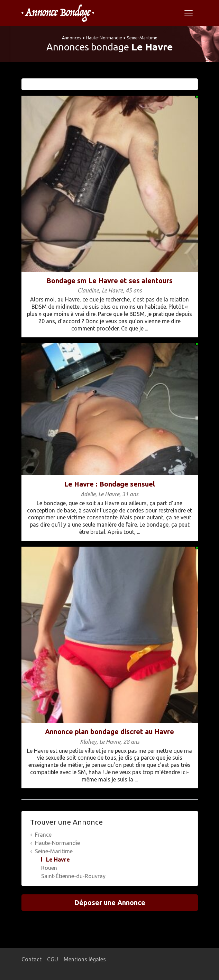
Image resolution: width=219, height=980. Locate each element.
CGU (53, 959)
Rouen (49, 868)
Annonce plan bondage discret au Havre (109, 732)
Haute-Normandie (104, 38)
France (43, 835)
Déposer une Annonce (110, 902)
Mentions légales (85, 959)
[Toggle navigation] (189, 13)
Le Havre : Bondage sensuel (109, 484)
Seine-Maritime (142, 38)
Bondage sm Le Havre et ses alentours (109, 281)
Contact (31, 959)
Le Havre (58, 859)
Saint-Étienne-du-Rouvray (73, 876)
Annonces (72, 38)
